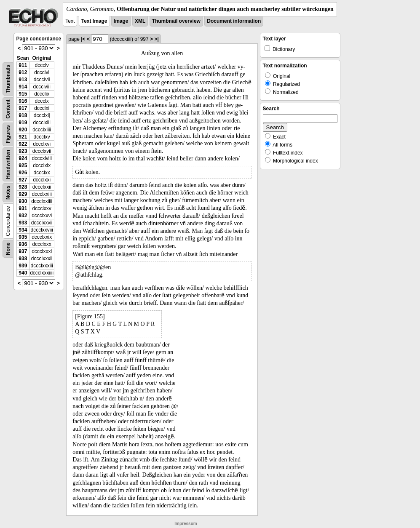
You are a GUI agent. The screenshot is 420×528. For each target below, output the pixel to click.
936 (23, 244)
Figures (8, 134)
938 (23, 259)
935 (23, 237)
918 (23, 115)
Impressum (186, 524)
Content (8, 109)
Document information (234, 21)
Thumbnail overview (176, 21)
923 (23, 151)
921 (23, 137)
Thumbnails (8, 79)
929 (23, 194)
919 (23, 123)
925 (23, 165)
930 (23, 201)
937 (23, 251)
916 (23, 101)
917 (23, 108)
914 (23, 87)
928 (23, 187)
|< (83, 39)
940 (23, 273)
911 (23, 65)
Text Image (94, 21)
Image (121, 21)
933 (23, 223)
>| (156, 39)
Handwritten (8, 164)
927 (23, 180)
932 (23, 216)
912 (23, 72)
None (8, 249)
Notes (8, 193)
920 (23, 130)
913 (23, 80)
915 (23, 94)
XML (140, 21)
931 (23, 208)
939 (23, 266)
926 (23, 173)
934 (23, 230)
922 (23, 144)
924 (23, 158)
